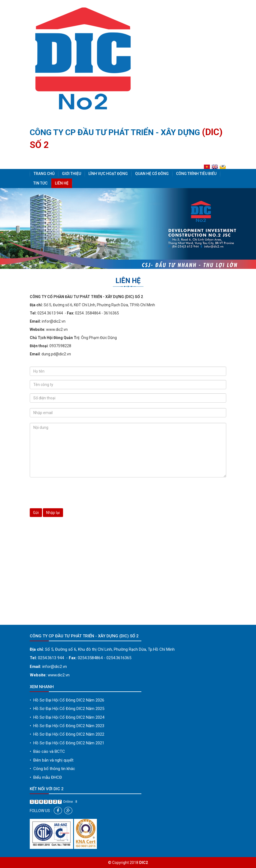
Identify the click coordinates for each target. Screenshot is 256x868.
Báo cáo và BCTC (47, 751)
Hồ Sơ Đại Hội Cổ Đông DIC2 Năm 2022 (67, 734)
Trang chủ (44, 174)
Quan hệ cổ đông (152, 174)
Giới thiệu (72, 174)
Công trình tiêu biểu (196, 174)
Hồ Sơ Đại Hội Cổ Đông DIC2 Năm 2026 (67, 700)
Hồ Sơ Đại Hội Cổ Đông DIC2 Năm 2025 (67, 709)
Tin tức (40, 183)
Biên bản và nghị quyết (52, 760)
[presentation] (71, 492)
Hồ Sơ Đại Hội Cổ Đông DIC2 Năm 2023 (67, 726)
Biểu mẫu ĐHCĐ (46, 777)
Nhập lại (53, 513)
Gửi (36, 513)
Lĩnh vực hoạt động (108, 174)
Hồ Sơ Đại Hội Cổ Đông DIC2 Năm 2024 (67, 717)
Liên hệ (62, 183)
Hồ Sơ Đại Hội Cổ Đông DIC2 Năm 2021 (67, 743)
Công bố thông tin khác (52, 769)
